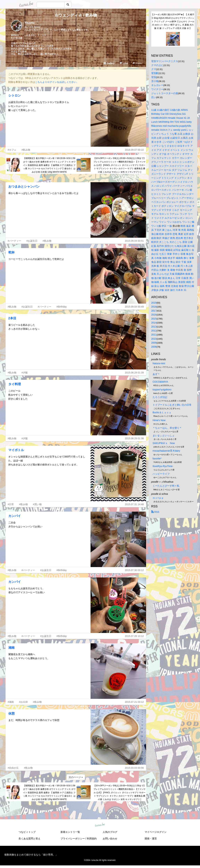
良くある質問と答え (29, 839)
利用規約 (92, 839)
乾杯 (11, 252)
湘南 (11, 648)
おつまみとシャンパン (24, 187)
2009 (154, 343)
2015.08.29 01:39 (134, 373)
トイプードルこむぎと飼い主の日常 (172, 405)
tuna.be (100, 825)
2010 (154, 339)
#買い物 (37, 504)
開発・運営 (151, 839)
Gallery (109, 63)
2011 (154, 335)
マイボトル (16, 450)
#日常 (11, 504)
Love (124, 63)
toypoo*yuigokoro (162, 390)
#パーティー (15, 241)
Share (137, 63)
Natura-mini (159, 363)
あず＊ (156, 374)
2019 (154, 303)
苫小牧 (155, 81)
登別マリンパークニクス (165, 61)
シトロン (15, 96)
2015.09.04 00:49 (134, 307)
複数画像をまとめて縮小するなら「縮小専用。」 (31, 855)
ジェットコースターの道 (165, 93)
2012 (154, 331)
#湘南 (11, 702)
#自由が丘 (13, 768)
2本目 (12, 318)
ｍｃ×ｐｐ (158, 498)
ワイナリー (157, 89)
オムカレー (157, 85)
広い (154, 97)
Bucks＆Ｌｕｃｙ (162, 412)
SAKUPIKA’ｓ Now (164, 443)
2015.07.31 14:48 (134, 504)
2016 (154, 315)
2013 (154, 327)
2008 (154, 347)
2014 (154, 323)
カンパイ (15, 516)
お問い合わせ (110, 839)
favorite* (157, 459)
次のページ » (76, 777)
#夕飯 (25, 373)
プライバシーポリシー (73, 839)
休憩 (11, 714)
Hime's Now (159, 420)
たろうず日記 (160, 397)
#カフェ (12, 150)
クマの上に (157, 65)
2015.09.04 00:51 (134, 241)
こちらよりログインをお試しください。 (57, 82)
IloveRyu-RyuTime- (163, 466)
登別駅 (155, 73)
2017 (154, 311)
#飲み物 (26, 150)
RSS (155, 512)
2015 (154, 319)
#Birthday (62, 307)
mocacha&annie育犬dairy (166, 451)
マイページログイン (156, 832)
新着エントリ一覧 (70, 832)
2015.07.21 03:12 (134, 702)
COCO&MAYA (160, 382)
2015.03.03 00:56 (134, 768)
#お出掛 (23, 702)
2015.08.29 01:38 (134, 438)
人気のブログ (110, 832)
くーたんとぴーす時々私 (166, 486)
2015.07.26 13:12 (134, 636)
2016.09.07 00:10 (134, 150)
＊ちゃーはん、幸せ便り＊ (167, 428)
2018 (154, 307)
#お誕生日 (32, 241)
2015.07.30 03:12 (134, 570)
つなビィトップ (27, 832)
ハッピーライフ (161, 474)
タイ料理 (15, 384)
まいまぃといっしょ (164, 435)
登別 (154, 77)
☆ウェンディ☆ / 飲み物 (76, 15)
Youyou (30, 23)
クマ (154, 69)
